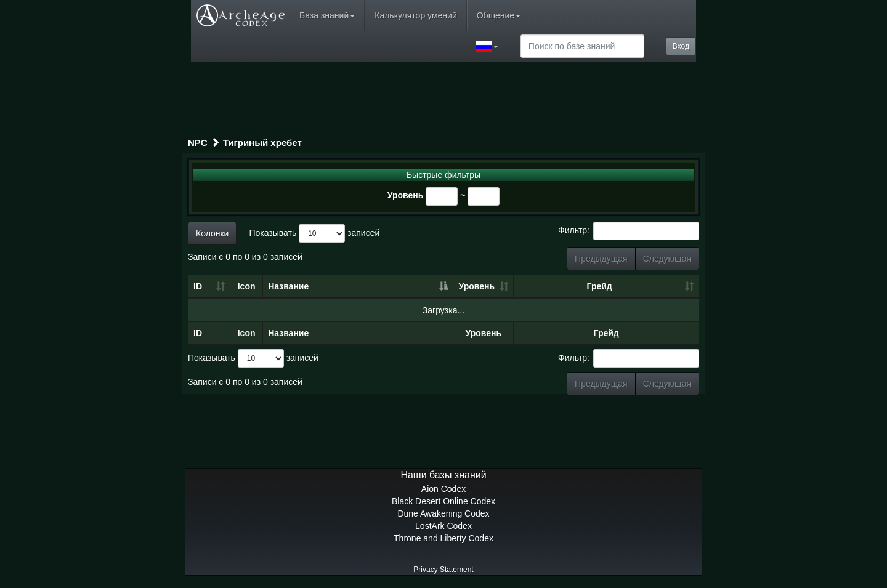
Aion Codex (443, 489)
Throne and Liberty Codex (443, 538)
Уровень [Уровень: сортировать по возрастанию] (477, 286)
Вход (681, 46)
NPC (198, 143)
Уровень (406, 195)
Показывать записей (314, 233)
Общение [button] (499, 15)
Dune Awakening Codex (443, 513)
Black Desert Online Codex (443, 501)
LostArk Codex (443, 526)
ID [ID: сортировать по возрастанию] (198, 286)
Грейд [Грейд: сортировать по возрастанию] (600, 286)
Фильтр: (629, 231)
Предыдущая (601, 259)
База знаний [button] (327, 15)
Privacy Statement (443, 570)
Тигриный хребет (262, 143)
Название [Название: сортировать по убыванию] (288, 286)
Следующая (667, 259)
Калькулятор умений (415, 15)
